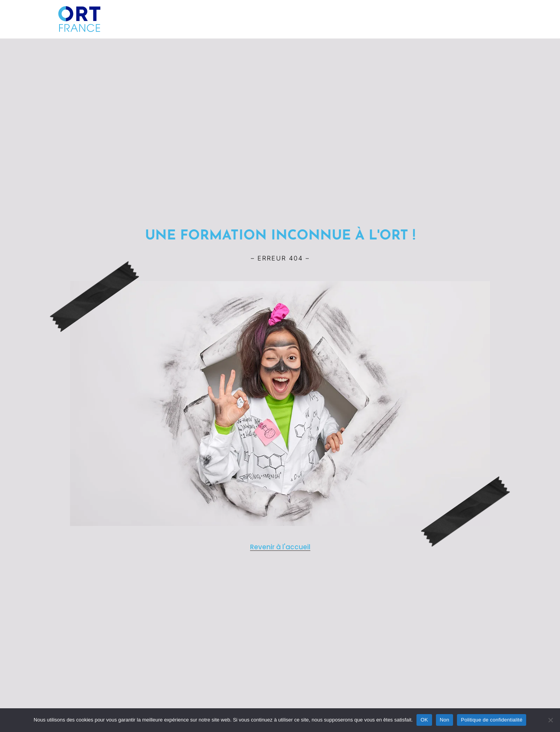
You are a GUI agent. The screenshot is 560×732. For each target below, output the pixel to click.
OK (424, 720)
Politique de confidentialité (492, 720)
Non (445, 720)
